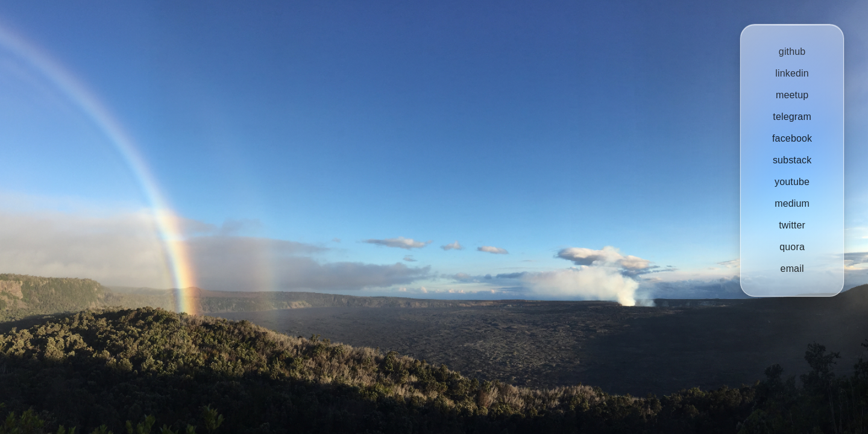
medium (792, 203)
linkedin (792, 73)
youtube (792, 182)
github (792, 52)
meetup (792, 95)
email (792, 269)
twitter (792, 225)
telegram (792, 117)
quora (792, 247)
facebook (792, 138)
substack (792, 160)
